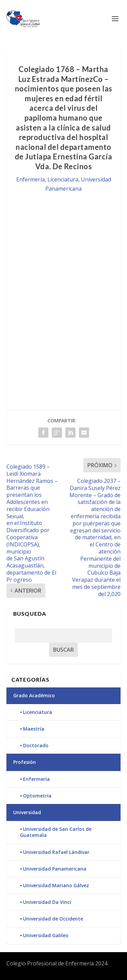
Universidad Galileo (46, 935)
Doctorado (36, 745)
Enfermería (30, 179)
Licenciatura (63, 179)
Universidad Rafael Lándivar (56, 852)
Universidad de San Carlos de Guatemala (56, 832)
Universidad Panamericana (55, 869)
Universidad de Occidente (53, 919)
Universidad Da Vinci (47, 902)
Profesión (25, 762)
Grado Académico (34, 695)
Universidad (27, 812)
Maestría (34, 729)
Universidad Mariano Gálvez (56, 885)
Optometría (37, 796)
